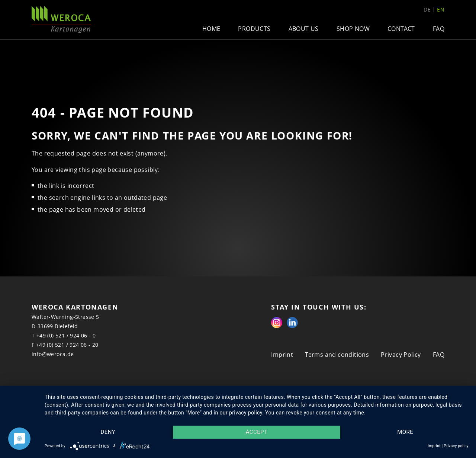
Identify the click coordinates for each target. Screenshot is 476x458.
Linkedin (292, 323)
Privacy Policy (401, 355)
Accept (257, 432)
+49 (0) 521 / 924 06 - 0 (66, 335)
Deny (108, 432)
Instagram (277, 323)
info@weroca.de (53, 354)
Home (211, 29)
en (441, 10)
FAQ (439, 29)
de (427, 10)
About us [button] (304, 29)
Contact (401, 29)
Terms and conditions (337, 355)
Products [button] (254, 29)
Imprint (282, 355)
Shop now (353, 29)
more (406, 432)
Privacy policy (456, 446)
